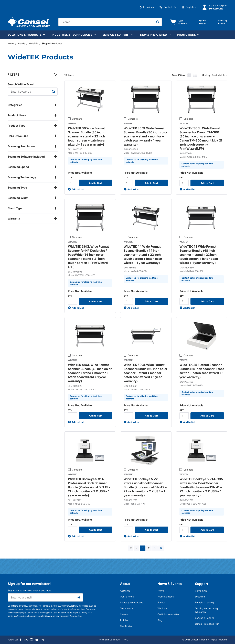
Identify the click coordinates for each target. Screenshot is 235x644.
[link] (131, 548)
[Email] (42, 640)
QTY (70, 177)
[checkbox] (69, 119)
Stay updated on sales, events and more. (30, 590)
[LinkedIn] (26, 640)
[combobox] (110, 22)
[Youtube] (37, 640)
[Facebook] (21, 640)
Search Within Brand (21, 84)
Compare (77, 119)
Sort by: (207, 75)
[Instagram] (31, 640)
